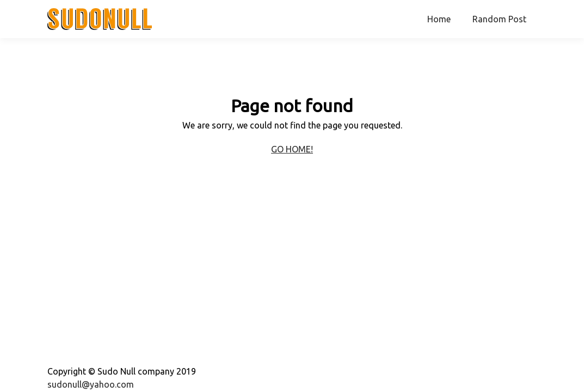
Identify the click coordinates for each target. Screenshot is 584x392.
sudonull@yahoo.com (91, 384)
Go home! (292, 149)
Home (439, 19)
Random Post (499, 19)
